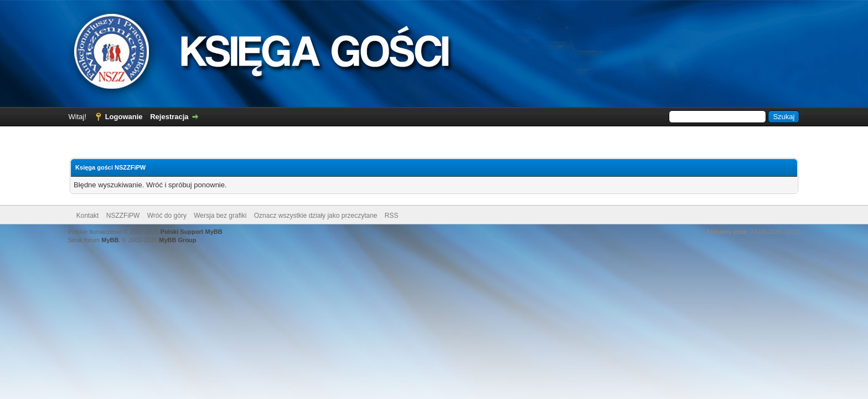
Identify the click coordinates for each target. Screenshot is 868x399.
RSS (392, 216)
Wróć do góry (167, 216)
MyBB (110, 240)
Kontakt (88, 216)
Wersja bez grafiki (220, 216)
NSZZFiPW (123, 216)
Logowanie (124, 117)
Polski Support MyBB (192, 232)
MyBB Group (177, 240)
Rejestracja (169, 117)
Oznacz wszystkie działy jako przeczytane (316, 216)
